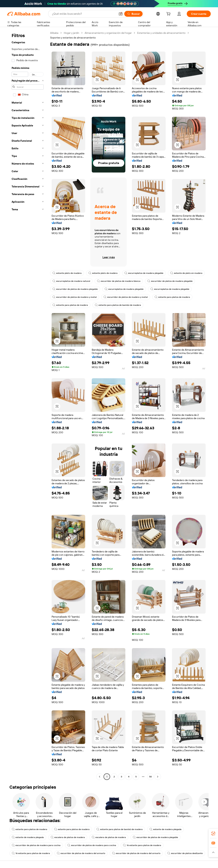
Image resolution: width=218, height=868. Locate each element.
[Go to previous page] (100, 777)
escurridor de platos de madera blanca (119, 281)
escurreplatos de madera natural (71, 281)
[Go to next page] (158, 777)
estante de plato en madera (186, 273)
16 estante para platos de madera (142, 845)
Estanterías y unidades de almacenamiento (161, 33)
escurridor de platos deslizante (185, 853)
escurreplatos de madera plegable (144, 273)
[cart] (169, 14)
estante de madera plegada (165, 829)
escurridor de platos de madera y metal (75, 297)
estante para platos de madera (172, 297)
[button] (121, 14)
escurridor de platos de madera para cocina (36, 845)
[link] (213, 833)
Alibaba (54, 33)
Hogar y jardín (71, 33)
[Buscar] (133, 14)
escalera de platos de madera (68, 837)
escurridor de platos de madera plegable (170, 281)
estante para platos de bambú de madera (118, 305)
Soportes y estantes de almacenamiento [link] (73, 38)
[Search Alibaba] (84, 14)
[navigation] (28, 405)
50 (151, 777)
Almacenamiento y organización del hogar (108, 33)
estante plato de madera (67, 273)
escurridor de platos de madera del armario (81, 853)
